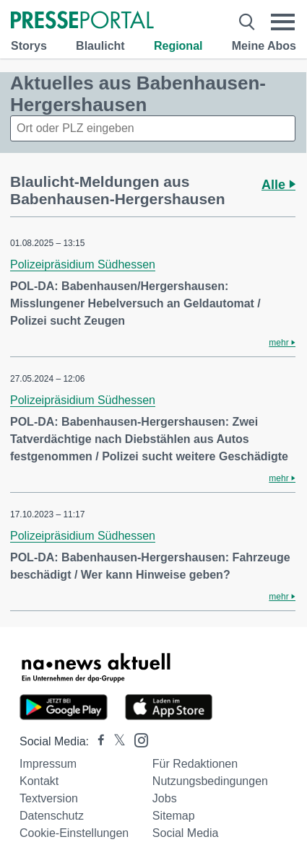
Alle (278, 185)
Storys (29, 46)
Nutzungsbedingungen (210, 781)
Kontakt (39, 781)
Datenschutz (52, 816)
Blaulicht (100, 46)
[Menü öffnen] (283, 22)
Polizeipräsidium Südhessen (83, 264)
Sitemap (174, 816)
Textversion (49, 798)
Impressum (48, 764)
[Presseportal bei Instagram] (137, 739)
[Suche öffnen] (247, 22)
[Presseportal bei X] (115, 741)
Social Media (186, 833)
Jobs (165, 798)
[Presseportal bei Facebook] (97, 741)
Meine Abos (264, 46)
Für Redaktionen (195, 764)
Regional (178, 46)
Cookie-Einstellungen (74, 833)
